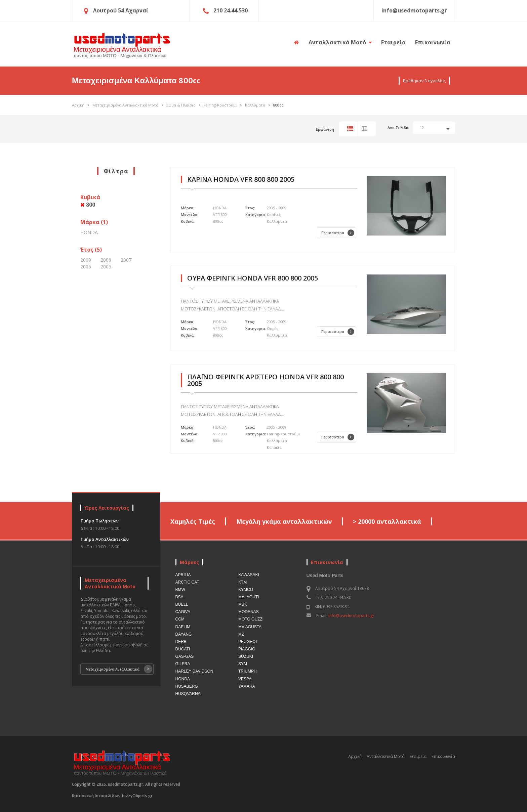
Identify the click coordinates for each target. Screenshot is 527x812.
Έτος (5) (91, 250)
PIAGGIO (247, 649)
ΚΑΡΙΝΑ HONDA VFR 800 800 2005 (241, 179)
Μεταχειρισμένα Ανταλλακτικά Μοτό (125, 105)
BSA (179, 597)
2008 (106, 260)
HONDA (89, 232)
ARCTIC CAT (187, 582)
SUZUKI (246, 656)
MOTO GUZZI (251, 619)
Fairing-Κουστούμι (220, 105)
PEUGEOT (248, 642)
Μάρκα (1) (94, 222)
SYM (243, 664)
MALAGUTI (249, 597)
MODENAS (249, 612)
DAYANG (184, 634)
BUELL (182, 604)
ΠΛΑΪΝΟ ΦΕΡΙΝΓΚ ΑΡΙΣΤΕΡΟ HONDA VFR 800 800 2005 (266, 380)
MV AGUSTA (250, 627)
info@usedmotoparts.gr (351, 616)
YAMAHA (247, 686)
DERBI (182, 642)
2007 (126, 260)
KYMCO (246, 590)
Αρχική (78, 105)
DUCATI (183, 649)
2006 (86, 267)
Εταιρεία (393, 42)
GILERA (183, 664)
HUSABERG (187, 686)
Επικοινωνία (433, 42)
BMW (180, 590)
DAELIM (183, 627)
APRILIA (183, 575)
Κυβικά (90, 201)
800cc (278, 105)
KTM (242, 582)
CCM (180, 619)
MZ (241, 634)
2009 (86, 260)
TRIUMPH (248, 671)
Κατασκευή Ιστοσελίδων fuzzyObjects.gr (112, 796)
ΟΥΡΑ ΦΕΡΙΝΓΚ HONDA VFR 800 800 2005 (253, 278)
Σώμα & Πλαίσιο (181, 105)
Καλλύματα (255, 105)
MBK (243, 604)
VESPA (245, 679)
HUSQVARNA (188, 694)
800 (88, 205)
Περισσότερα (338, 233)
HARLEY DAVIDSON (194, 671)
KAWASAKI (249, 575)
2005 (106, 267)
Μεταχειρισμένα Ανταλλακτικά (119, 669)
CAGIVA (183, 612)
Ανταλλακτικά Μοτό (340, 42)
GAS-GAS (185, 656)
